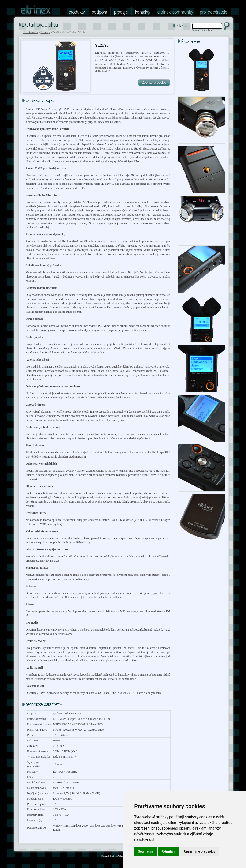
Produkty (45, 32)
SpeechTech (134, 161)
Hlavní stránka (30, 32)
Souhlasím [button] (146, 851)
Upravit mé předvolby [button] (199, 851)
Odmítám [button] (169, 851)
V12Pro (102, 45)
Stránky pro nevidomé (202, 30)
